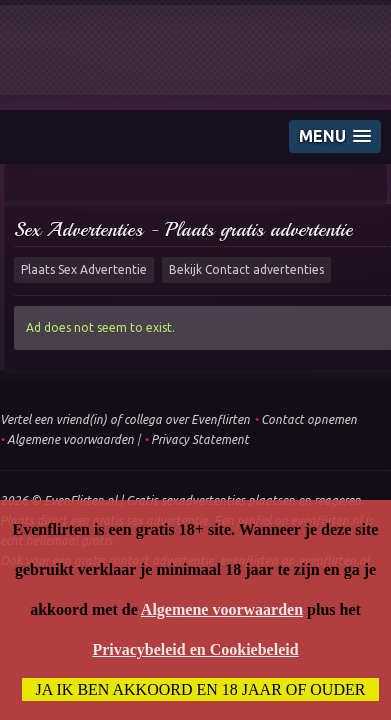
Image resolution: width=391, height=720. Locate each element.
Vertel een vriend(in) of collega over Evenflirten (125, 419)
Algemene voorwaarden (70, 439)
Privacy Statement (200, 439)
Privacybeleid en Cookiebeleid (195, 649)
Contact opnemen (309, 419)
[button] (335, 136)
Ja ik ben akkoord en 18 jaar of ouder (201, 689)
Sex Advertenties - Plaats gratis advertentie (183, 229)
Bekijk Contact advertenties (246, 269)
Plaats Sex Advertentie (84, 269)
